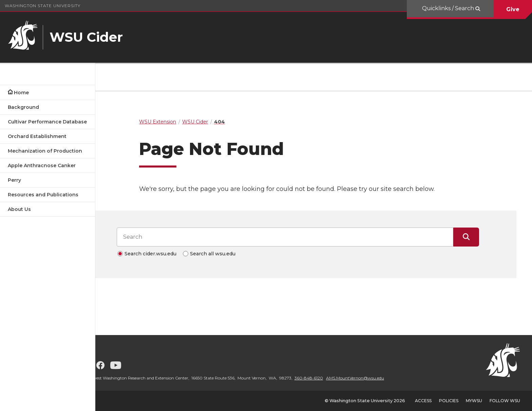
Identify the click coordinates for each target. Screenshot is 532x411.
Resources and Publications (43, 195)
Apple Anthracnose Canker (42, 165)
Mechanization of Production (45, 151)
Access (423, 401)
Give (513, 9)
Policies (449, 401)
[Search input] (301, 237)
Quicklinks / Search (449, 8)
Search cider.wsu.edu (166, 254)
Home (21, 93)
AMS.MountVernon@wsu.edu (386, 378)
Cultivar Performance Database (47, 122)
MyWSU (474, 401)
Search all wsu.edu (228, 254)
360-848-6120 (340, 378)
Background (23, 107)
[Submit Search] (482, 237)
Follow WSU (505, 401)
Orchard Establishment (37, 136)
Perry (14, 180)
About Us (19, 209)
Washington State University (43, 6)
